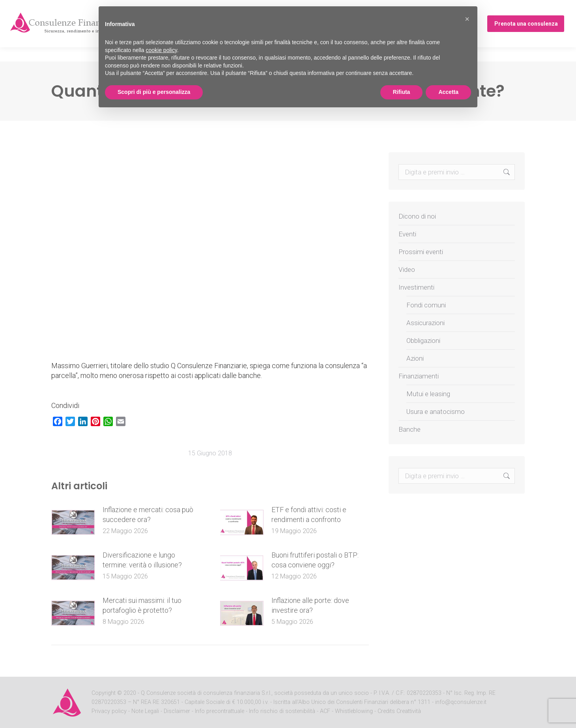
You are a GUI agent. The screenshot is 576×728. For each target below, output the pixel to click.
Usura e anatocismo (436, 412)
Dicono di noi (417, 216)
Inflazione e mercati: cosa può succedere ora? (148, 515)
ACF (325, 711)
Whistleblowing (354, 711)
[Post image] (73, 522)
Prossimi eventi (485, 7)
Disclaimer (177, 711)
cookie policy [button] (162, 50)
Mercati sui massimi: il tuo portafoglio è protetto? (142, 605)
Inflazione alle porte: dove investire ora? (310, 605)
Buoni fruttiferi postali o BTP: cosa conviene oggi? (315, 560)
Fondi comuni (426, 305)
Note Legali (145, 711)
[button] (467, 19)
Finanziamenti (419, 376)
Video (407, 269)
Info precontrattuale (220, 711)
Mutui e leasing (428, 394)
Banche (410, 429)
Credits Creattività (399, 711)
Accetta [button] (448, 92)
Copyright (104, 693)
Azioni (415, 358)
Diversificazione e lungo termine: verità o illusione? (142, 560)
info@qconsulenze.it (461, 702)
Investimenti (416, 287)
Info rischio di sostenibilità (283, 711)
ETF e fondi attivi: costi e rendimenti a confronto (309, 515)
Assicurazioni (425, 323)
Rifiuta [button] (402, 92)
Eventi (407, 234)
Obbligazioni (423, 341)
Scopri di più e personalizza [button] (154, 92)
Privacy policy (110, 711)
